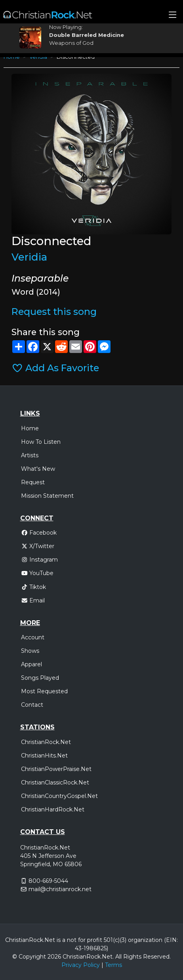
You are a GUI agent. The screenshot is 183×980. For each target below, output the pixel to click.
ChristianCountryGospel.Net (59, 796)
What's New (38, 469)
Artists (30, 455)
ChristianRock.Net (46, 742)
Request (33, 482)
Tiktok (34, 587)
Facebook (39, 533)
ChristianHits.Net (44, 756)
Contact (32, 705)
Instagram (40, 560)
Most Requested (44, 691)
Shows (30, 651)
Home (30, 428)
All (118, 957)
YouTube (37, 573)
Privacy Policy (81, 965)
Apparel (31, 664)
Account (33, 637)
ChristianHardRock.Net (53, 809)
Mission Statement (47, 496)
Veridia (29, 257)
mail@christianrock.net (60, 889)
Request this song (54, 312)
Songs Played (40, 678)
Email (33, 600)
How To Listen (41, 442)
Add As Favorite (55, 368)
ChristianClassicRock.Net (55, 782)
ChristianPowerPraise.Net (56, 769)
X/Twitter (38, 546)
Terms (113, 965)
